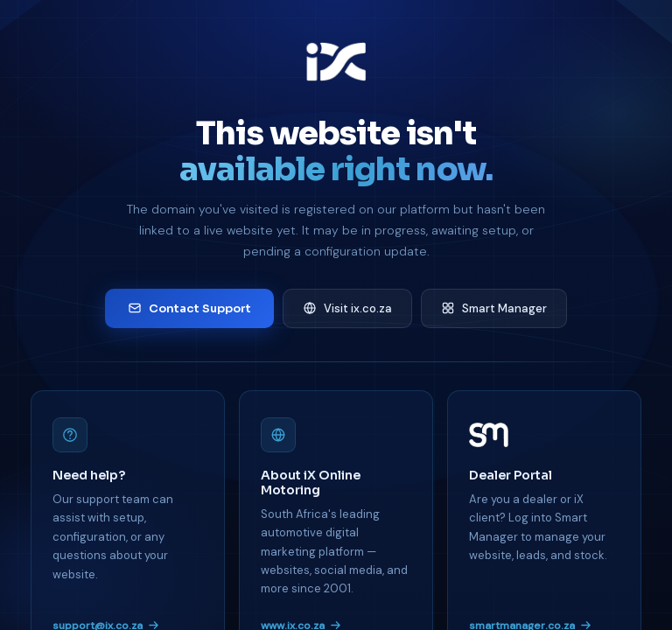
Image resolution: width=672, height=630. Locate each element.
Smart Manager (494, 308)
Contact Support (189, 308)
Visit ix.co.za (347, 308)
